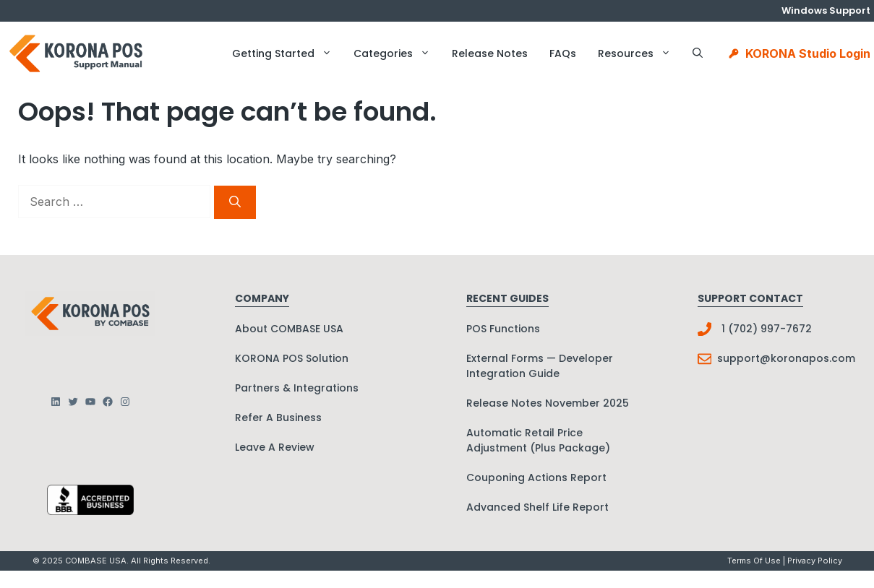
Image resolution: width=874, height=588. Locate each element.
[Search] (235, 202)
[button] (698, 53)
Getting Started (287, 53)
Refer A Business (278, 418)
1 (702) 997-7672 (767, 329)
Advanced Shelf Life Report (537, 507)
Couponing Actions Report (536, 477)
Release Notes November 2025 (548, 403)
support (738, 358)
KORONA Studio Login (808, 53)
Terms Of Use (754, 561)
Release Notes (490, 53)
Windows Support (826, 10)
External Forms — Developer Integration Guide (540, 366)
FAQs (563, 53)
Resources (640, 53)
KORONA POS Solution (292, 358)
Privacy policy (815, 561)
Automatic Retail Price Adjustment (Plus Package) (538, 440)
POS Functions (503, 329)
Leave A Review (275, 447)
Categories (397, 53)
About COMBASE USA (289, 329)
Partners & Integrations (297, 388)
